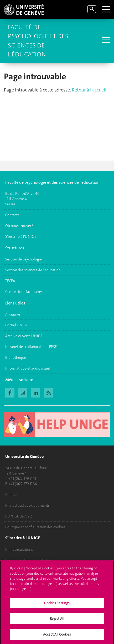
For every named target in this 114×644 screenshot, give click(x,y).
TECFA (10, 281)
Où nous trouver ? (19, 226)
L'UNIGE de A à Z (19, 516)
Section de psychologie (24, 259)
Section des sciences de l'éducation (33, 270)
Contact (11, 495)
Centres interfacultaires (24, 292)
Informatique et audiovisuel (28, 368)
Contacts (12, 215)
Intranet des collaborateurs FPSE (31, 347)
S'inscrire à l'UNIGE (21, 236)
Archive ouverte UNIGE (24, 336)
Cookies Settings (57, 605)
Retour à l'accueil (89, 90)
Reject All (57, 621)
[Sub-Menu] (105, 41)
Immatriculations (19, 549)
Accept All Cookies (57, 636)
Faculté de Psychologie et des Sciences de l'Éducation (38, 41)
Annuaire (13, 314)
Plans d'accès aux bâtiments (27, 505)
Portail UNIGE (17, 325)
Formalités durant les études (28, 560)
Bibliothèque (16, 357)
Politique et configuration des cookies (35, 527)
